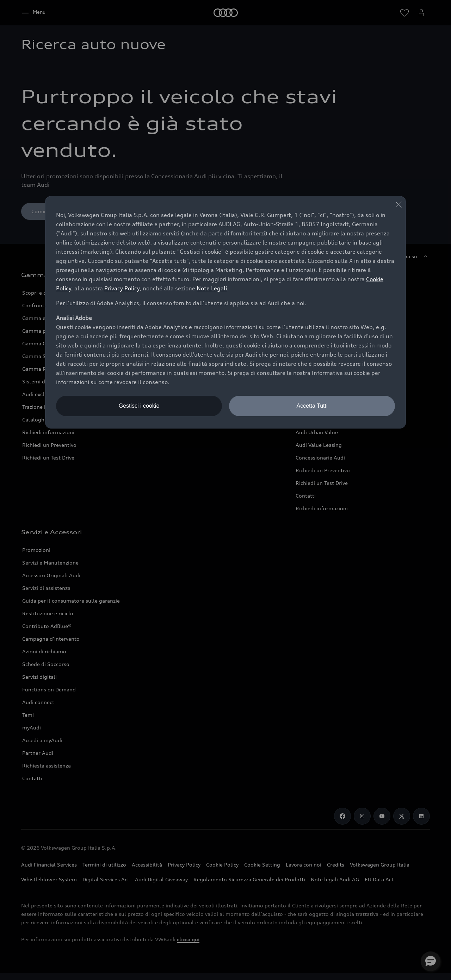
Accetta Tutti (312, 406)
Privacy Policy (122, 288)
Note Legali (212, 288)
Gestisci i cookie (139, 406)
